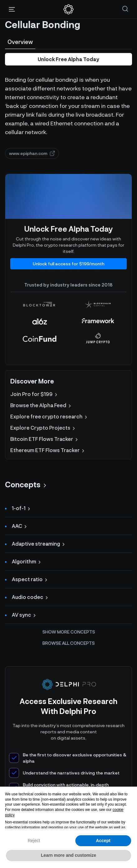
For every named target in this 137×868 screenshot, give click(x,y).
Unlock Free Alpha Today (68, 59)
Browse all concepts (68, 643)
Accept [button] (103, 841)
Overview (20, 42)
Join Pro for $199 (34, 394)
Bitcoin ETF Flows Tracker (45, 439)
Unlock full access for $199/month (68, 264)
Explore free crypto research (49, 417)
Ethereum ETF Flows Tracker (48, 450)
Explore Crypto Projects (43, 428)
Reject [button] (34, 841)
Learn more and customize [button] (68, 855)
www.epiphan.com (32, 153)
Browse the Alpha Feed (41, 405)
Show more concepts (69, 632)
